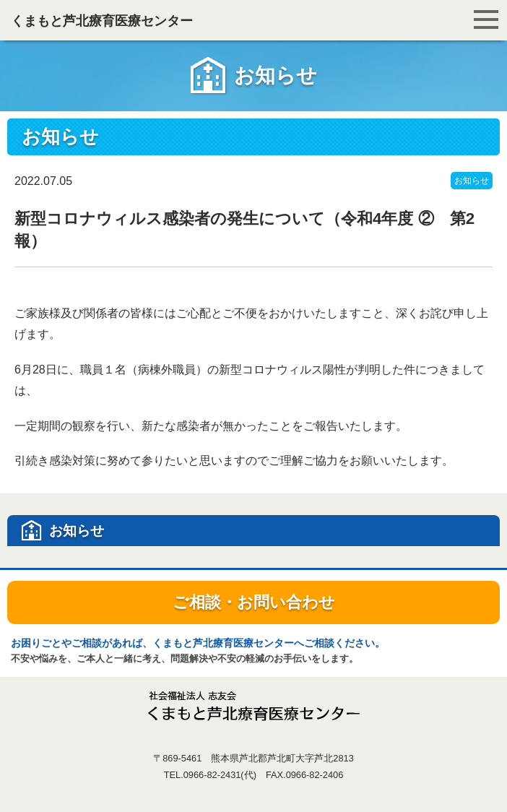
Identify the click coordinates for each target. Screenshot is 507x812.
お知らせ (472, 181)
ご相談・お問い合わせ (254, 602)
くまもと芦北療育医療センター (102, 21)
